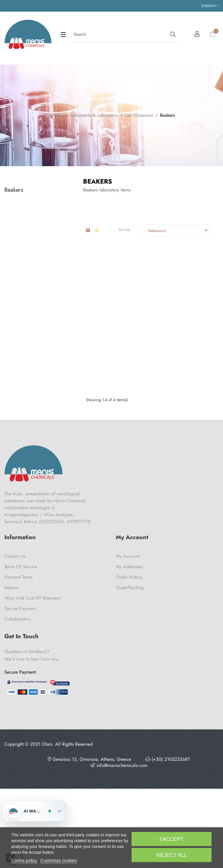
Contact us (15, 651)
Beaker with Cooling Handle (111, 436)
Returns (11, 682)
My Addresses (129, 661)
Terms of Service (21, 661)
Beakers (14, 190)
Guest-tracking (130, 682)
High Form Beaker (175, 318)
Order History (129, 671)
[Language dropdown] (210, 6)
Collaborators (18, 713)
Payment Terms (18, 671)
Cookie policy (24, 860)
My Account (128, 651)
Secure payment (20, 703)
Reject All (172, 855)
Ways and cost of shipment (32, 692)
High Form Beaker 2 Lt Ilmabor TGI (179, 439)
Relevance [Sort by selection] (179, 230)
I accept (172, 839)
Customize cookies (59, 860)
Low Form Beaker (100, 318)
